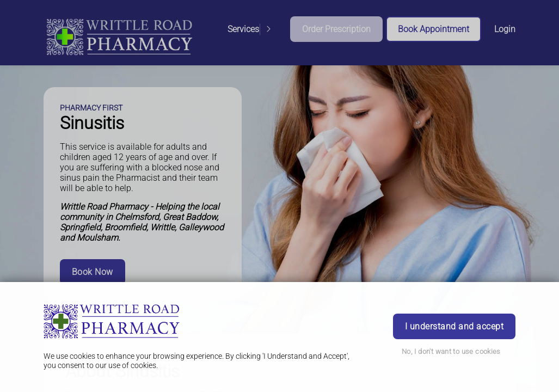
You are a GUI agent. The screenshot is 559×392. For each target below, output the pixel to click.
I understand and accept (454, 326)
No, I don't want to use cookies (451, 351)
